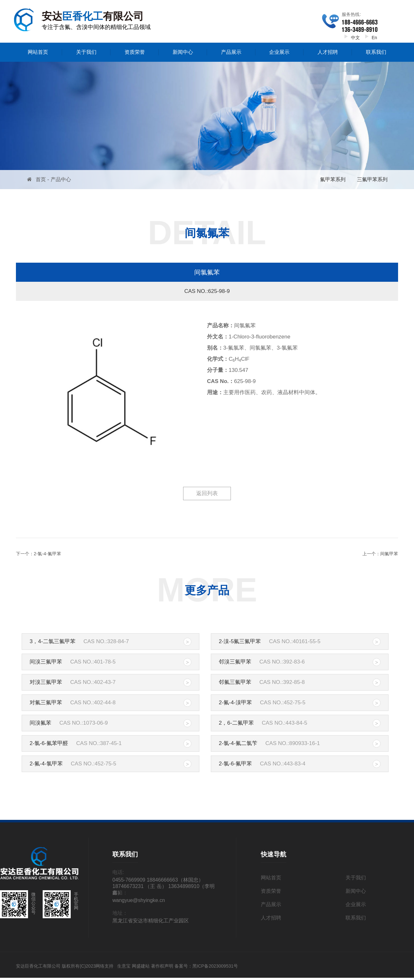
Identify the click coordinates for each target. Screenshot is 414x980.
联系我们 (376, 52)
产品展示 (231, 52)
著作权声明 (162, 966)
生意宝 (124, 966)
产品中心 (61, 179)
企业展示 (279, 52)
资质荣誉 (135, 52)
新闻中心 (183, 52)
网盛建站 (141, 966)
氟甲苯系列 (333, 179)
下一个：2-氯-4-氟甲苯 (39, 554)
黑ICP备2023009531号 (215, 966)
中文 (351, 38)
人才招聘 (328, 52)
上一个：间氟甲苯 (380, 554)
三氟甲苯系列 (372, 179)
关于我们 (86, 52)
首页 (41, 179)
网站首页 (38, 52)
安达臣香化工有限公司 (38, 966)
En (370, 38)
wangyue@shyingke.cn (139, 900)
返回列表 (207, 493)
